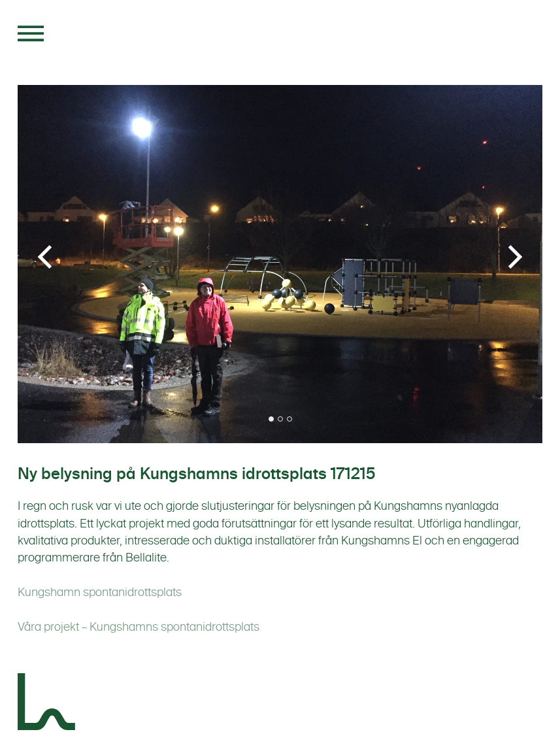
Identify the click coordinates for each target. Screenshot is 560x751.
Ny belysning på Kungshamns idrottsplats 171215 (196, 474)
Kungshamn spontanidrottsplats (100, 592)
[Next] (513, 257)
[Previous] (47, 257)
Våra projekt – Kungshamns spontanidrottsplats (139, 627)
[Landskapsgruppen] (47, 704)
